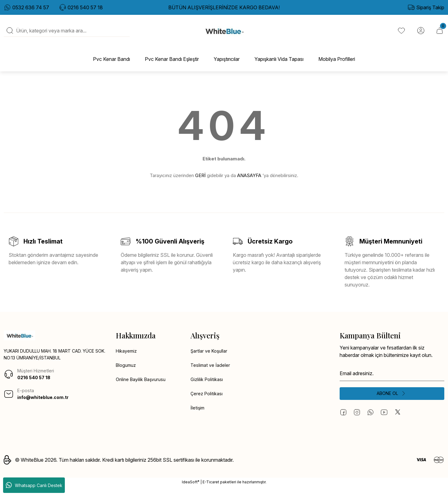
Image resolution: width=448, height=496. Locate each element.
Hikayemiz (127, 358)
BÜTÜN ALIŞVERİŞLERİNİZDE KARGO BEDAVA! (224, 7)
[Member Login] (420, 34)
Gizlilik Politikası (208, 388)
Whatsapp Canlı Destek (34, 485)
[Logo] (224, 34)
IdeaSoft (191, 491)
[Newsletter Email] (392, 381)
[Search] (67, 34)
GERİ (200, 182)
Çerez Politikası (207, 403)
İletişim (198, 418)
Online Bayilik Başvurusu (143, 388)
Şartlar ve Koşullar (210, 358)
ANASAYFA (249, 182)
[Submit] (392, 402)
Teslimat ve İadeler (211, 373)
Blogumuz (127, 373)
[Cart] (439, 34)
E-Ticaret (211, 492)
